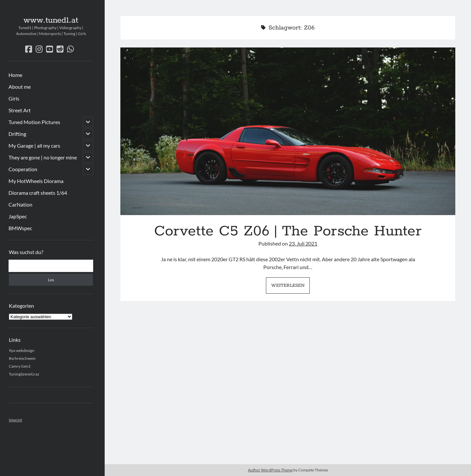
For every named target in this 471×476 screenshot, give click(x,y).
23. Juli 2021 (303, 243)
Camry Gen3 (20, 366)
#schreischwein (22, 358)
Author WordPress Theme (270, 470)
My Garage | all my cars (34, 146)
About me (20, 87)
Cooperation (23, 169)
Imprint (15, 420)
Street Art (20, 110)
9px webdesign (22, 350)
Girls (14, 98)
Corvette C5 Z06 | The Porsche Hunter (288, 131)
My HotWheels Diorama (36, 181)
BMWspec (20, 228)
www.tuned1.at (51, 20)
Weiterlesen (290, 287)
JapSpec (18, 216)
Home (15, 75)
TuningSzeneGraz (24, 374)
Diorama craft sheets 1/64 (38, 193)
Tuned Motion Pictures (34, 122)
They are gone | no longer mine (43, 157)
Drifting (17, 134)
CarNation (20, 204)
